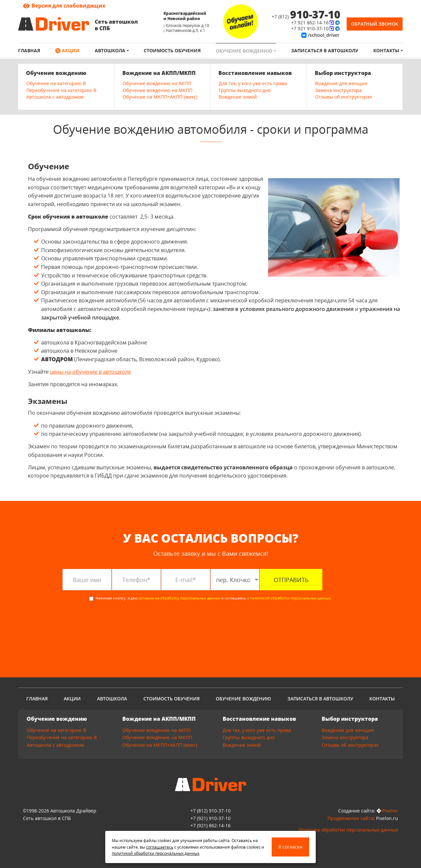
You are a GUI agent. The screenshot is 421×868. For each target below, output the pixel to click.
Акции (70, 50)
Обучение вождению (245, 51)
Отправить (291, 580)
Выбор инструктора (343, 73)
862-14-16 (210, 825)
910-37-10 (210, 818)
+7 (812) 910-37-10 (210, 811)
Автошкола (111, 50)
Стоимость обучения (172, 50)
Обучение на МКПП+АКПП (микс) (160, 97)
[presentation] (112, 621)
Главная (29, 50)
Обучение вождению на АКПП (157, 83)
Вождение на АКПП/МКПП (159, 73)
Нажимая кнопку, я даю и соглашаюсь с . (210, 598)
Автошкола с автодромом (55, 97)
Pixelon (390, 811)
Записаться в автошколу (325, 50)
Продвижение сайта (350, 818)
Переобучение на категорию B (61, 90)
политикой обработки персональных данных (290, 598)
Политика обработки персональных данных (348, 830)
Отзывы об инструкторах (344, 97)
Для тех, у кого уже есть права (253, 83)
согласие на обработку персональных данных (179, 598)
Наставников (179, 30)
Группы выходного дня (245, 90)
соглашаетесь (160, 847)
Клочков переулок (183, 25)
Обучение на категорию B (56, 83)
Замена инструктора (338, 90)
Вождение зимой (238, 97)
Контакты (387, 50)
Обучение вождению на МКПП (158, 90)
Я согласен (290, 847)
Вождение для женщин (341, 83)
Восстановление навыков (255, 73)
